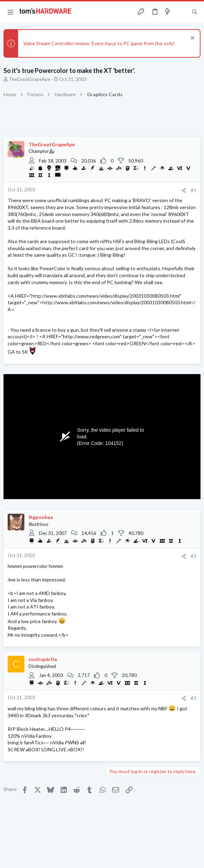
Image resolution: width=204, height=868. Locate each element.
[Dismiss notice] (192, 39)
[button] (10, 12)
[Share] (184, 191)
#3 (194, 698)
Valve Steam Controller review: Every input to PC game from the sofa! (99, 43)
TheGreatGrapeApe (30, 79)
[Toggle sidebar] (181, 12)
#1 (194, 190)
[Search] (195, 12)
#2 (194, 556)
